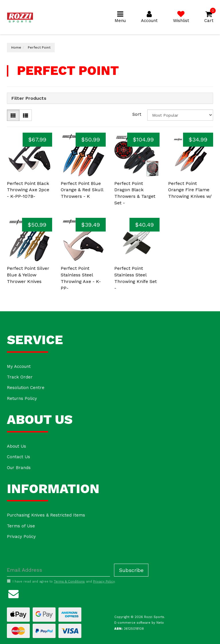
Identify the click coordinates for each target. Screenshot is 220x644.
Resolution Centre (26, 388)
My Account (19, 366)
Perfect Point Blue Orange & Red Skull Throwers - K (82, 190)
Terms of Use (21, 526)
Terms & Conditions (69, 582)
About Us (16, 446)
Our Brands (19, 468)
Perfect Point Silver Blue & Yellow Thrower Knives (28, 275)
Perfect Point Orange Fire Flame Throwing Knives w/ (190, 190)
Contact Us (18, 457)
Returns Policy (22, 398)
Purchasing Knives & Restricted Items (46, 515)
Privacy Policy (21, 537)
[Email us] (13, 593)
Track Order (20, 377)
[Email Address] (58, 570)
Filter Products (29, 98)
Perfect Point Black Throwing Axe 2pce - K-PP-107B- (28, 190)
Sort (137, 114)
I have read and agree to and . (61, 581)
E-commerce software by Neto (139, 623)
